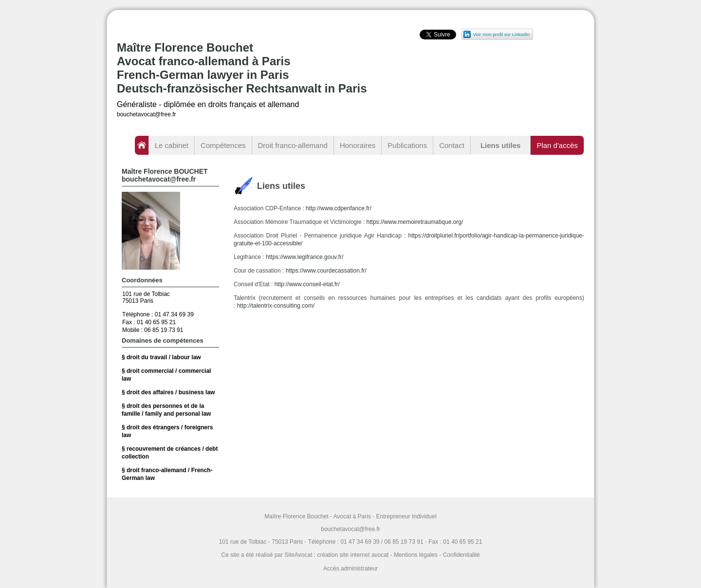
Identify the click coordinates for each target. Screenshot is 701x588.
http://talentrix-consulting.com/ (276, 306)
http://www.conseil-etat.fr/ (307, 284)
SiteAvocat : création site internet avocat (336, 555)
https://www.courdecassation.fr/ (326, 271)
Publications (407, 145)
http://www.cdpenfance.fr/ (339, 208)
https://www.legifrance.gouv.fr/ (304, 257)
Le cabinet (172, 145)
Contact (452, 145)
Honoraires (358, 145)
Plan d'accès (557, 145)
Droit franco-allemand (293, 145)
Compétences (223, 145)
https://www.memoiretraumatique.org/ (415, 222)
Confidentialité (461, 555)
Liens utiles (501, 145)
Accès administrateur (350, 569)
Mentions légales (416, 555)
